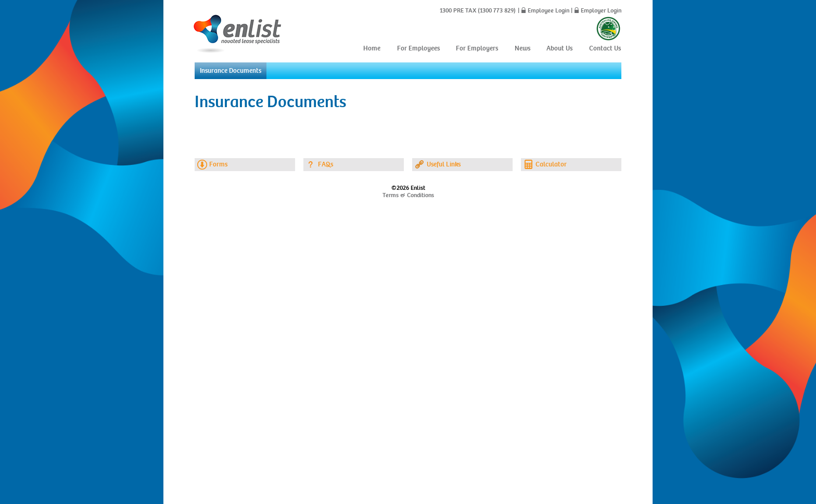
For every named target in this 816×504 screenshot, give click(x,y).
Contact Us (605, 48)
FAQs (326, 164)
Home (372, 48)
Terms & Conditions (408, 195)
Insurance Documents (231, 71)
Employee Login (549, 10)
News (522, 48)
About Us (559, 48)
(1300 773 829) (496, 10)
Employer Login (601, 10)
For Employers (477, 48)
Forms (218, 164)
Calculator (551, 164)
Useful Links (444, 164)
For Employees (418, 48)
